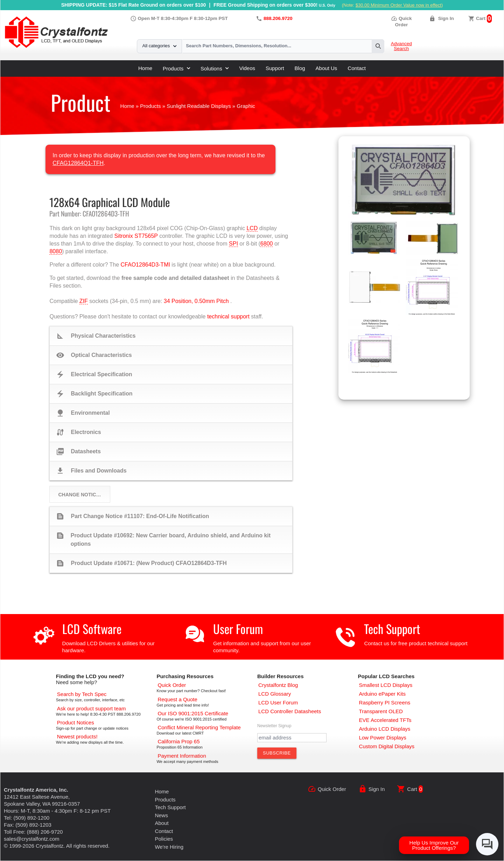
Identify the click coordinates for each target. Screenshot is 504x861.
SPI (233, 244)
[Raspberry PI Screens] (385, 702)
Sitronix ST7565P (136, 236)
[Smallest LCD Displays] (386, 685)
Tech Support (392, 629)
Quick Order (332, 789)
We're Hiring (169, 847)
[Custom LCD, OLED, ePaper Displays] (387, 746)
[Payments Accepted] (182, 756)
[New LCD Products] (77, 736)
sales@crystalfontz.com (32, 839)
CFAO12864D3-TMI (145, 265)
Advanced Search (401, 46)
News (161, 815)
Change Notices (80, 495)
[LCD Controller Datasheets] (290, 711)
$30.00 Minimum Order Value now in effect (398, 5)
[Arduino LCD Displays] (385, 729)
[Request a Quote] (177, 699)
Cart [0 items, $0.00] (481, 18)
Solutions (215, 68)
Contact (357, 68)
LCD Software (92, 629)
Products (176, 68)
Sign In (446, 18)
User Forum (238, 629)
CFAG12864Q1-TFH (78, 163)
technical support (228, 316)
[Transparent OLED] (381, 711)
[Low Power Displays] (383, 738)
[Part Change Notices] (76, 722)
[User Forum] (278, 702)
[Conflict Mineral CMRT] (199, 727)
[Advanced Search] (82, 694)
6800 (267, 244)
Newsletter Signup (274, 726)
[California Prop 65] (178, 741)
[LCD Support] (92, 708)
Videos (247, 68)
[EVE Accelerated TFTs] (385, 720)
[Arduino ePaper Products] (382, 694)
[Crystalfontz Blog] (278, 685)
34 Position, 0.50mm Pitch (196, 301)
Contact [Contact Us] (164, 831)
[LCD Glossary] (275, 694)
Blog (300, 68)
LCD (252, 228)
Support (275, 68)
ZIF (84, 301)
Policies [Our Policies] (164, 839)
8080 (56, 251)
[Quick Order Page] (172, 685)
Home (145, 68)
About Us (327, 68)
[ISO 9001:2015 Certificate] (193, 713)
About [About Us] (162, 823)
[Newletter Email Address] (292, 738)
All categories (159, 46)
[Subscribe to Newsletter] (277, 753)
